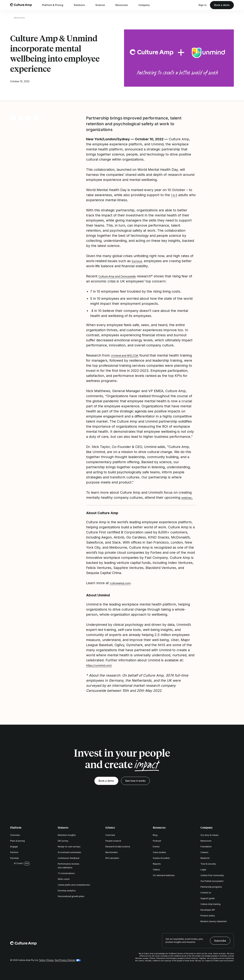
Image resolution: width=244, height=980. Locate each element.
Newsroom (19, 18)
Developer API (208, 910)
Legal (203, 870)
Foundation (206, 847)
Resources (124, 5)
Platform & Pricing (55, 5)
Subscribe (220, 941)
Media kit (205, 858)
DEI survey (63, 841)
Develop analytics (67, 891)
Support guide (208, 898)
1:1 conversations (66, 873)
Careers (204, 852)
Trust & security (208, 864)
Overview (15, 835)
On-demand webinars (164, 875)
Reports (157, 864)
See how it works (135, 781)
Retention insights (67, 835)
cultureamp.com (123, 583)
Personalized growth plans (71, 896)
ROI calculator (112, 858)
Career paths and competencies (74, 885)
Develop (14, 858)
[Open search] (193, 5)
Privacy (50, 960)
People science (113, 841)
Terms (42, 960)
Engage (14, 847)
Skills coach (64, 879)
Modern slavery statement (214, 921)
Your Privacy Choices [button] (65, 960)
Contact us (206, 893)
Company (146, 5)
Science (102, 5)
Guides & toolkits (161, 858)
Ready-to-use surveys (69, 847)
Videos (156, 870)
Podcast (157, 841)
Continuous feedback (69, 858)
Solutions (82, 5)
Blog (155, 835)
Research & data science (118, 847)
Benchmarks (112, 852)
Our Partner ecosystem (212, 881)
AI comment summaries (69, 852)
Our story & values (210, 835)
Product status (208, 916)
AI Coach (16, 863)
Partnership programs (211, 887)
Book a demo (222, 5)
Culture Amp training (210, 904)
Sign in (202, 5)
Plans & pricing (17, 841)
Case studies (159, 852)
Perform (14, 852)
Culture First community (212, 875)
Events (156, 847)
